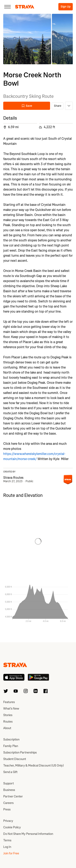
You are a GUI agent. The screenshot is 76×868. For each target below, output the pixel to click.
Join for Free (11, 853)
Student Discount (15, 759)
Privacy (8, 821)
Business (9, 790)
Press (7, 809)
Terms (7, 840)
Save (27, 106)
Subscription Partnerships (20, 752)
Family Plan (11, 746)
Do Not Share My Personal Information (28, 834)
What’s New (11, 709)
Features (9, 702)
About (7, 728)
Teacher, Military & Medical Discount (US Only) (34, 765)
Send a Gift (10, 772)
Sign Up (66, 7)
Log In (7, 847)
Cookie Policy (12, 827)
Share (58, 106)
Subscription (11, 739)
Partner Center (13, 796)
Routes (8, 722)
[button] (27, 39)
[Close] (7, 7)
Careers (8, 803)
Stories (8, 715)
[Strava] (25, 7)
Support (9, 783)
